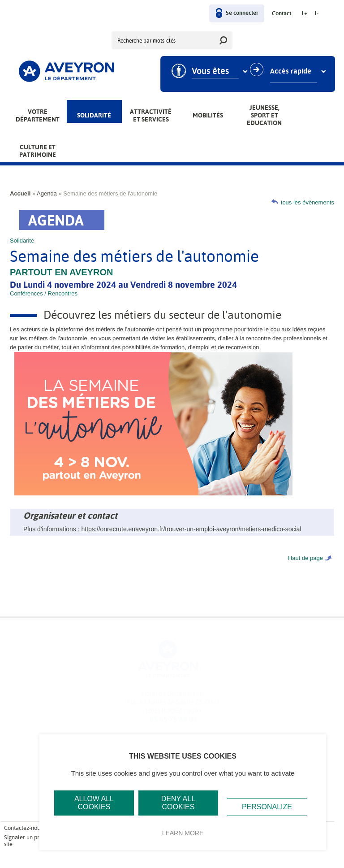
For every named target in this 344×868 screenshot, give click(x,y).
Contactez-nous (23, 828)
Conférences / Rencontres (44, 293)
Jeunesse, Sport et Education (264, 115)
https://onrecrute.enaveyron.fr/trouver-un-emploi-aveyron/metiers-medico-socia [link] (190, 529)
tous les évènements (307, 202)
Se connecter (242, 13)
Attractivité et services (151, 115)
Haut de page (305, 558)
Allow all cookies (94, 803)
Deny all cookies (178, 803)
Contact (282, 14)
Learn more (183, 833)
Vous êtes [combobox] (214, 71)
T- (316, 13)
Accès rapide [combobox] (294, 71)
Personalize (267, 807)
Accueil (20, 193)
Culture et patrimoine (38, 151)
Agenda (47, 193)
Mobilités (208, 115)
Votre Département (38, 115)
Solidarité (94, 115)
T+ (304, 13)
